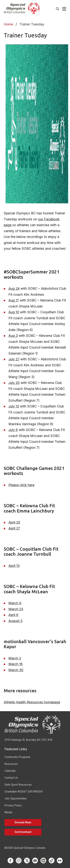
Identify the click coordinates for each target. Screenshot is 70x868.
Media (8, 812)
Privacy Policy (13, 805)
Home (8, 24)
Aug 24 (14, 288)
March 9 (15, 603)
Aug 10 (14, 312)
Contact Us (11, 778)
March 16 (15, 664)
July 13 (14, 406)
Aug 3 (13, 336)
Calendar (10, 771)
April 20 (14, 522)
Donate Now (23, 822)
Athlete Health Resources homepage (32, 702)
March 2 (15, 658)
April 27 (14, 528)
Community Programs (17, 757)
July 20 (14, 383)
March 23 (16, 609)
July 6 (13, 430)
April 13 (14, 566)
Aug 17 (14, 300)
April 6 (13, 615)
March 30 (16, 670)
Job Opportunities (16, 798)
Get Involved (23, 832)
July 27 (14, 359)
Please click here (21, 485)
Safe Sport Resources (18, 785)
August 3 (15, 621)
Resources (11, 764)
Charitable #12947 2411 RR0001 (24, 791)
